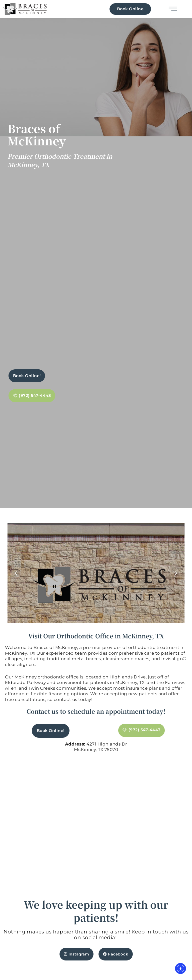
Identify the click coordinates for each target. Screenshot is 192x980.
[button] (18, 573)
